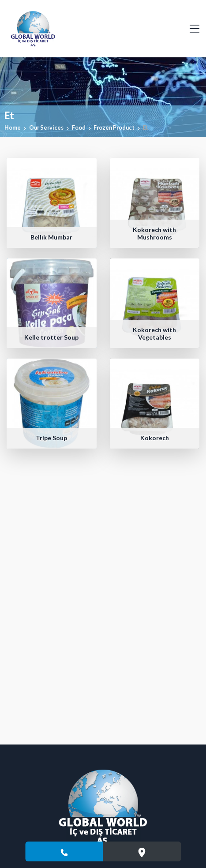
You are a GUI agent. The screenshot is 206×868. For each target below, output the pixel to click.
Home (13, 127)
